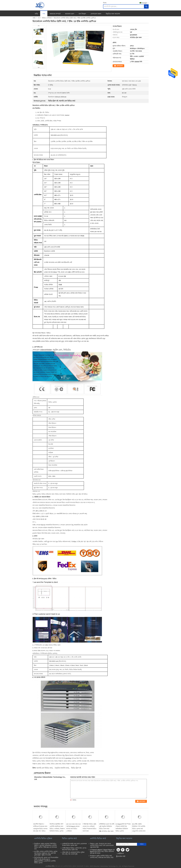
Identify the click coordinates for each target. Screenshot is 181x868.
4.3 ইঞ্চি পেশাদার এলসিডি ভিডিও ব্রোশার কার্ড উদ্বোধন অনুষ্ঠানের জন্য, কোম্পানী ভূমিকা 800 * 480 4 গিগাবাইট (46, 853)
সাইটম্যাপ (121, 853)
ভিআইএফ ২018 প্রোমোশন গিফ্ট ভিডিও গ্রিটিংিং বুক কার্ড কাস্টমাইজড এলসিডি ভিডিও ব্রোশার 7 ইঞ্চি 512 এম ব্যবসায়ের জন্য (46, 846)
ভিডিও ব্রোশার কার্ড (69, 838)
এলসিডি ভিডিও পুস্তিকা (43, 838)
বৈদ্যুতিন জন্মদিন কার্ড (62, 768)
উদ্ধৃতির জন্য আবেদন (113, 14)
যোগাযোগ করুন (96, 14)
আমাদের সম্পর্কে (55, 14)
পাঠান (142, 844)
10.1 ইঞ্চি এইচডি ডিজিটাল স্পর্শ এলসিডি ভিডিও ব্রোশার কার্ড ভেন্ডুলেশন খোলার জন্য (139, 828)
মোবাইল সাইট (121, 856)
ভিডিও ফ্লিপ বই (76, 768)
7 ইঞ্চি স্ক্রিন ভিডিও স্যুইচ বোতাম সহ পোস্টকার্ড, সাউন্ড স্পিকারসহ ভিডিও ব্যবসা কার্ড (90, 828)
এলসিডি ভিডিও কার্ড (98, 838)
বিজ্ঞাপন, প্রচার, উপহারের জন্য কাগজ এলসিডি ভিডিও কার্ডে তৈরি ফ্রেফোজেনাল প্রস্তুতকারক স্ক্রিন (102, 845)
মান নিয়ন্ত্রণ (82, 14)
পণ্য (44, 14)
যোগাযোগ (120, 66)
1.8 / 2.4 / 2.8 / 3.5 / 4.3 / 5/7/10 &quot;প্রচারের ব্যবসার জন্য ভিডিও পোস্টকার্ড (73, 828)
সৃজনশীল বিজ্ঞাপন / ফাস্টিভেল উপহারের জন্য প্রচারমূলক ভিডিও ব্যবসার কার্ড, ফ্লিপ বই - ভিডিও (40, 828)
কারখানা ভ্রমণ (70, 14)
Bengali (145, 3)
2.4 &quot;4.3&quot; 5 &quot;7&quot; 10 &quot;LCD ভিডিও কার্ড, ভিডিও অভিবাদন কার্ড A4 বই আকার (102, 851)
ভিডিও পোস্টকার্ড (47, 18)
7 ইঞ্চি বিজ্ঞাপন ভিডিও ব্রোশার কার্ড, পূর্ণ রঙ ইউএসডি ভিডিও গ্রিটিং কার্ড (74, 849)
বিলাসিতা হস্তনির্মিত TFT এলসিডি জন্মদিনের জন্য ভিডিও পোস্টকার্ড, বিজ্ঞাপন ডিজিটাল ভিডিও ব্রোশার (57, 828)
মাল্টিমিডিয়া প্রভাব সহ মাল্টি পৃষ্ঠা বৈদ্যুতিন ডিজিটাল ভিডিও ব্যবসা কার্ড (107, 826)
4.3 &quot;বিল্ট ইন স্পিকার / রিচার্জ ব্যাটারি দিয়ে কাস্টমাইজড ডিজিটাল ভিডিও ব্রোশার (123, 828)
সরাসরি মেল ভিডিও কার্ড (44, 768)
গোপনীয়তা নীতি (50, 866)
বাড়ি (36, 14)
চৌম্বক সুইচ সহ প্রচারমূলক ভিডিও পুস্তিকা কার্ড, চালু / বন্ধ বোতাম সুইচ (73, 853)
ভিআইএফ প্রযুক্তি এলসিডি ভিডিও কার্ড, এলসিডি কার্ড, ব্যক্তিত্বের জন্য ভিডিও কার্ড (102, 857)
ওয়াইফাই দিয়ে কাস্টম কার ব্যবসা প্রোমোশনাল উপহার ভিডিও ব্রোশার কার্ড (75, 845)
